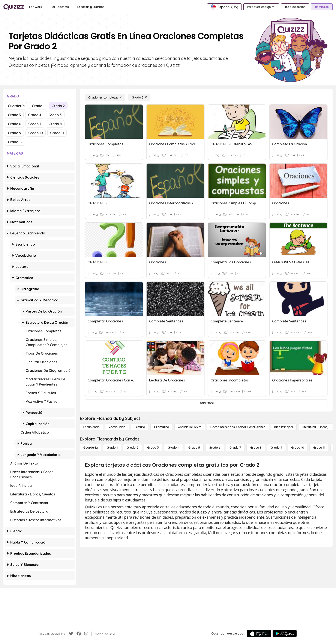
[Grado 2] (139, 97)
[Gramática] (162, 427)
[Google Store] (285, 633)
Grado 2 (58, 106)
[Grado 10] (298, 448)
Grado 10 (36, 133)
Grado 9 (14, 133)
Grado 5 (55, 115)
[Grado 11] (319, 448)
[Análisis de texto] (190, 427)
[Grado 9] (276, 448)
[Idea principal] (284, 427)
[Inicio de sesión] (295, 7)
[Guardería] (91, 448)
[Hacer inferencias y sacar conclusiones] (238, 427)
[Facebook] (79, 634)
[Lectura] (140, 427)
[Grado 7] (235, 448)
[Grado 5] (194, 448)
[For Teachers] (60, 7)
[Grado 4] (174, 448)
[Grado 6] (215, 448)
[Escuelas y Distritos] (91, 7)
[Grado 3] (153, 448)
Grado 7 (35, 124)
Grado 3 (14, 115)
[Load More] (206, 403)
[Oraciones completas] (105, 97)
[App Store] (259, 633)
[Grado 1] (112, 448)
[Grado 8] (256, 448)
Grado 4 (35, 115)
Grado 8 (55, 124)
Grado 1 (38, 106)
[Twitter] (71, 634)
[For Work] (36, 7)
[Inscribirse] (322, 7)
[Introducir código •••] (261, 7)
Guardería (16, 106)
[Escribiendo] (91, 427)
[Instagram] (86, 634)
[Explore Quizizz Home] (14, 7)
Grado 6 (14, 124)
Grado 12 (15, 142)
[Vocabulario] (117, 427)
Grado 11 (57, 133)
